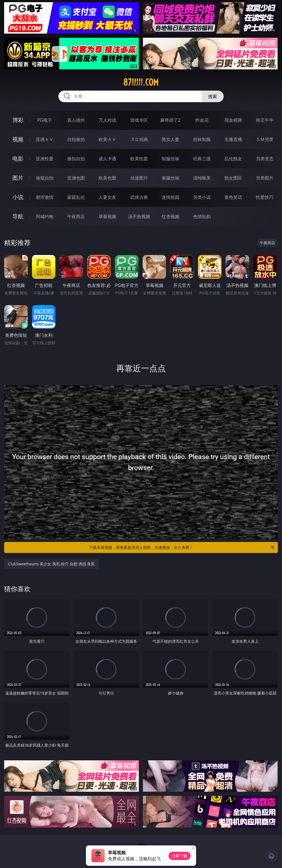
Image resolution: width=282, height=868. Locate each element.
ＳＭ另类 (265, 139)
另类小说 (202, 197)
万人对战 (107, 120)
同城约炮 (45, 216)
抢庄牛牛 (265, 120)
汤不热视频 (139, 216)
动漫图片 (139, 178)
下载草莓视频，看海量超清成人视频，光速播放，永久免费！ (182, 547)
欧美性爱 (139, 159)
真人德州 (76, 120)
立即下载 (180, 856)
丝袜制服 (202, 139)
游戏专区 (139, 120)
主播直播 (233, 139)
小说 (18, 197)
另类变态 (265, 159)
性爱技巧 (265, 197)
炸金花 (202, 120)
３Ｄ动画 (139, 139)
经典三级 (202, 159)
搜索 (213, 96)
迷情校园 (170, 197)
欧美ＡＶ (107, 139)
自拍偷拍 (76, 139)
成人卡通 (107, 159)
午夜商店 (76, 216)
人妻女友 (107, 197)
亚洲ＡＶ (45, 139)
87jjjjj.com (141, 82)
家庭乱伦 (76, 197)
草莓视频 (107, 216)
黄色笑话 (233, 197)
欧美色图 (107, 178)
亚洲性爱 (45, 159)
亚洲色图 (76, 178)
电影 (18, 158)
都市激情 (45, 197)
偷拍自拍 (76, 159)
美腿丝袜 (170, 178)
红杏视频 (170, 216)
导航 (18, 216)
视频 (18, 139)
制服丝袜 (170, 159)
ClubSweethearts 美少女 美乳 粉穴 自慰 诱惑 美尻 (51, 564)
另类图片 (265, 178)
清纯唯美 (202, 178)
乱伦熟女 (233, 159)
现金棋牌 (233, 120)
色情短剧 (202, 216)
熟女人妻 (170, 139)
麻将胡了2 (170, 120)
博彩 (18, 120)
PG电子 (44, 120)
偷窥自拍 (45, 178)
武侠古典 (139, 197)
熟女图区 (233, 178)
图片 (18, 178)
